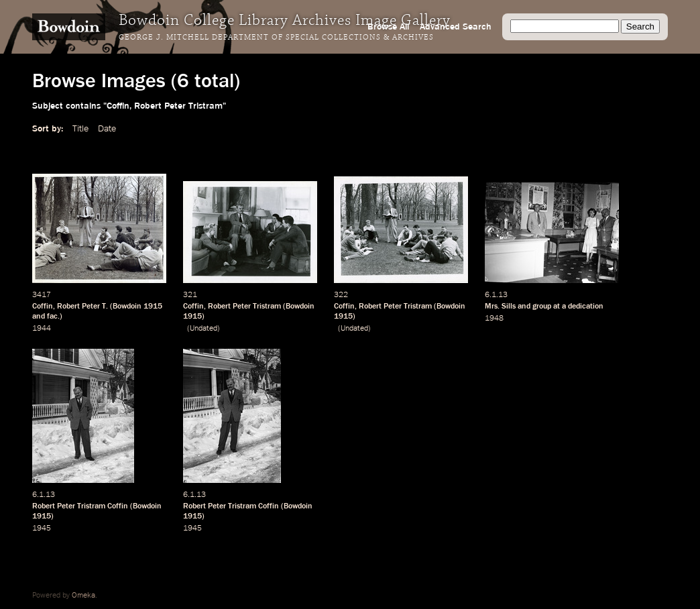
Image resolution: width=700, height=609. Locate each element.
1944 (42, 329)
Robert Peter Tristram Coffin (80, 506)
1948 (494, 319)
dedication (586, 307)
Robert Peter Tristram (244, 307)
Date (107, 129)
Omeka (83, 596)
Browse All (388, 27)
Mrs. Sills (500, 307)
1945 (42, 529)
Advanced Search (456, 27)
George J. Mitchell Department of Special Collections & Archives (276, 38)
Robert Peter (78, 307)
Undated (203, 329)
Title (80, 129)
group (542, 307)
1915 (153, 307)
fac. (53, 317)
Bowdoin (127, 307)
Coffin (43, 307)
